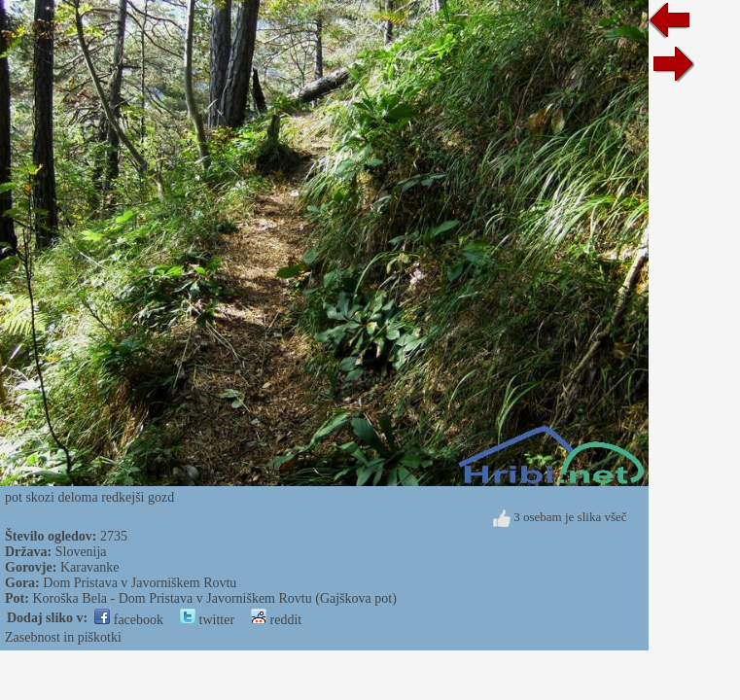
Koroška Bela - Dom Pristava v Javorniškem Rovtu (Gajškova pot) (214, 598)
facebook (129, 620)
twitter (207, 620)
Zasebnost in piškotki (63, 637)
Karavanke (90, 567)
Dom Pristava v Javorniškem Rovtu (140, 583)
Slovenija (81, 552)
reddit (276, 620)
